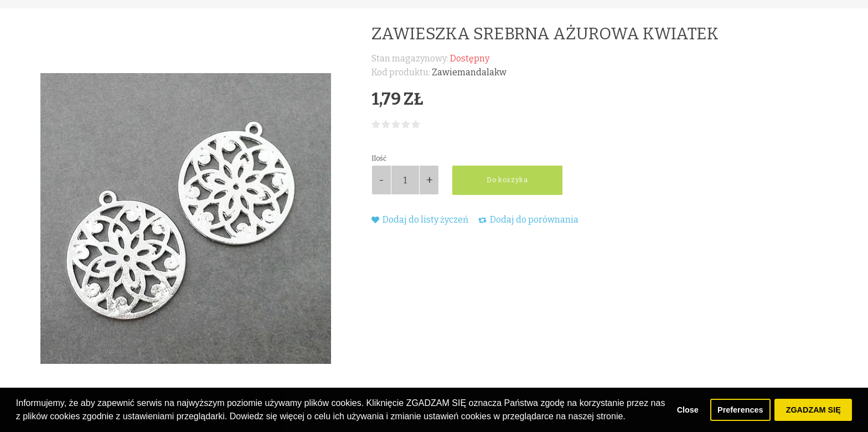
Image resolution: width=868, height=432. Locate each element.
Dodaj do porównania (528, 220)
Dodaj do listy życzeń (420, 220)
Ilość (379, 158)
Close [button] (688, 410)
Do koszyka (507, 180)
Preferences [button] (740, 410)
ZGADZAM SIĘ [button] (813, 410)
